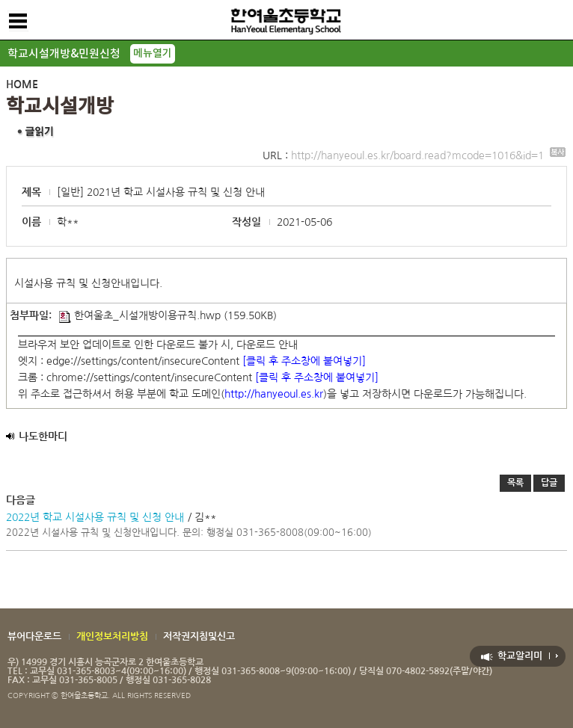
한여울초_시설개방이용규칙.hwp (140, 315)
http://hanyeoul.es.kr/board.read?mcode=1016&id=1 (428, 155)
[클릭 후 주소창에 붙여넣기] (304, 361)
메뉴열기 (153, 53)
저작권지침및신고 (199, 636)
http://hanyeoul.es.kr (274, 394)
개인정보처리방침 (112, 636)
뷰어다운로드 (34, 636)
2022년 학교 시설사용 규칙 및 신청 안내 (95, 517)
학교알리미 (520, 656)
